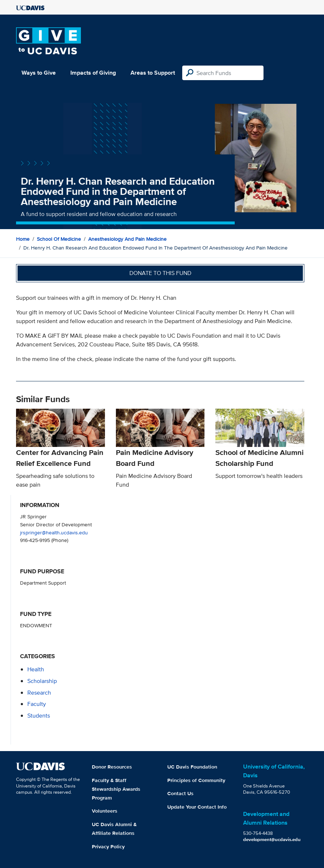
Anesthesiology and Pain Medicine (127, 239)
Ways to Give (39, 73)
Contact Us (180, 793)
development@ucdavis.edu (272, 839)
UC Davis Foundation (192, 767)
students (39, 716)
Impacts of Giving (93, 73)
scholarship (42, 681)
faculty (37, 704)
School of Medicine (59, 239)
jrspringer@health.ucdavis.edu (54, 532)
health (36, 669)
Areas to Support (153, 73)
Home (23, 239)
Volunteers (105, 811)
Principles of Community (196, 780)
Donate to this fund (160, 273)
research (39, 693)
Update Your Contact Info (197, 807)
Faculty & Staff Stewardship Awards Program (116, 789)
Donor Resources (112, 767)
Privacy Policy (108, 847)
